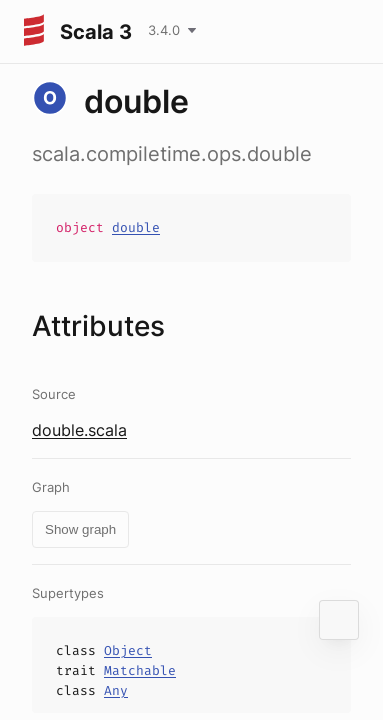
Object (128, 650)
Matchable (140, 670)
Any (116, 690)
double (136, 227)
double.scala (79, 430)
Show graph (80, 529)
